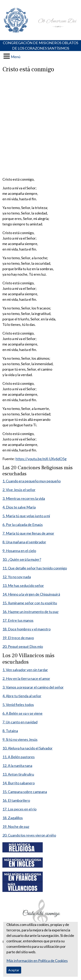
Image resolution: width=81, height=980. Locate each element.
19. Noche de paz (16, 826)
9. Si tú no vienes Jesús (20, 739)
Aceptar (14, 970)
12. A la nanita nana (17, 766)
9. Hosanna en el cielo (19, 551)
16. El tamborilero (16, 800)
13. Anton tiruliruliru (18, 774)
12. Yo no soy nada (17, 577)
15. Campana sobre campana (25, 792)
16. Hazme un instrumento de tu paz (30, 612)
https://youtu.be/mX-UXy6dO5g (41, 459)
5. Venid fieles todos (18, 705)
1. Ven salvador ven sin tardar (25, 670)
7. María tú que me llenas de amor (28, 533)
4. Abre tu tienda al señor (22, 696)
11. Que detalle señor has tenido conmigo (35, 568)
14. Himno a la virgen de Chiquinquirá (31, 594)
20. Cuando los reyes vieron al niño (29, 835)
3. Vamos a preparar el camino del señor (33, 687)
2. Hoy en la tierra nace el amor (26, 678)
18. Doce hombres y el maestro (26, 629)
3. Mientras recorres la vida (24, 498)
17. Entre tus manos (18, 620)
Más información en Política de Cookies (37, 961)
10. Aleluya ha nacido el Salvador (28, 748)
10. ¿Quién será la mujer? (22, 559)
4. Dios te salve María (19, 507)
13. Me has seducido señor (23, 585)
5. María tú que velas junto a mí (26, 516)
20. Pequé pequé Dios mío (23, 646)
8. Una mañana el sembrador (24, 542)
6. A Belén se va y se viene (22, 713)
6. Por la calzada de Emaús (23, 525)
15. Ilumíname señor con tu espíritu (30, 603)
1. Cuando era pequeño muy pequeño (32, 481)
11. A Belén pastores (19, 757)
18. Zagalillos (13, 818)
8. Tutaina (10, 731)
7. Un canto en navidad (20, 722)
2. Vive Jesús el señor (19, 490)
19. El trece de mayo (18, 638)
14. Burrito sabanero (19, 783)
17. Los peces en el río (19, 809)
